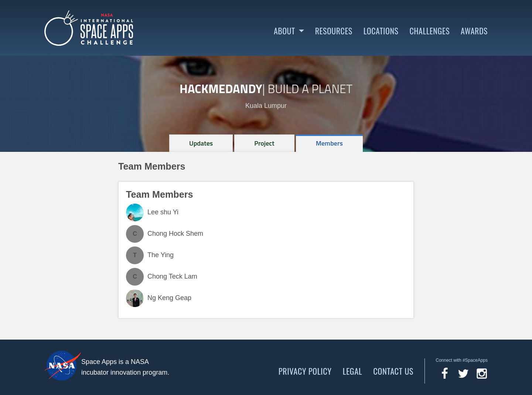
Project (264, 143)
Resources (334, 31)
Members (329, 143)
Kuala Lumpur (266, 106)
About (284, 31)
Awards (474, 31)
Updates (201, 143)
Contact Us (393, 371)
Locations (381, 31)
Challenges (429, 31)
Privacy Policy (305, 371)
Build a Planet (310, 89)
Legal (353, 371)
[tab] (201, 143)
